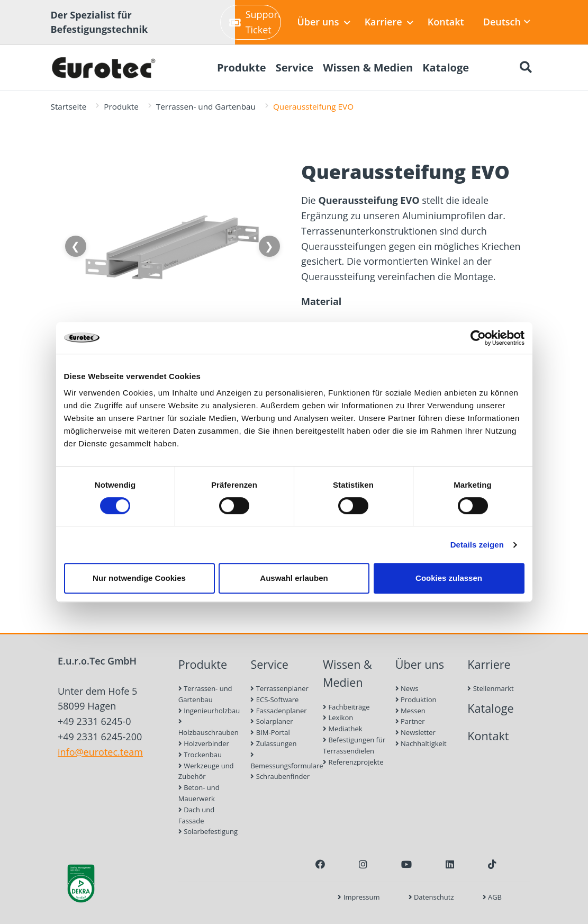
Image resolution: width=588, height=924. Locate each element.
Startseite (69, 106)
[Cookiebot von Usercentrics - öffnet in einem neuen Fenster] (478, 338)
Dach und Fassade (197, 815)
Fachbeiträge (346, 707)
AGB (492, 897)
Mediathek (343, 729)
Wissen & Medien (347, 674)
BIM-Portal (270, 732)
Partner (410, 721)
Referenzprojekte (353, 762)
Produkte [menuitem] (242, 68)
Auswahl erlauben (294, 578)
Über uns (323, 22)
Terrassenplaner (279, 688)
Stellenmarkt (490, 688)
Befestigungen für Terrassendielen (354, 745)
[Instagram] (363, 864)
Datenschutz (431, 897)
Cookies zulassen (449, 578)
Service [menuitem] (295, 68)
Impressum (359, 897)
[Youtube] (406, 864)
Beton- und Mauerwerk (199, 793)
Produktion (416, 699)
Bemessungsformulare (282, 761)
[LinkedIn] (450, 864)
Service (269, 664)
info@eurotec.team (100, 752)
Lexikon (338, 717)
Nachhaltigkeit (421, 743)
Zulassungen (273, 743)
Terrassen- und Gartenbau (206, 106)
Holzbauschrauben (209, 728)
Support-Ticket (255, 22)
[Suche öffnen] (526, 68)
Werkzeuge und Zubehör (206, 771)
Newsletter (415, 732)
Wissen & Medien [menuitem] (368, 68)
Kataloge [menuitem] (446, 68)
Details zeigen (477, 545)
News (407, 688)
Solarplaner (272, 721)
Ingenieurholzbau (209, 711)
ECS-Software (274, 699)
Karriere (389, 22)
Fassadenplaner (278, 711)
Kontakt (446, 22)
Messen (410, 711)
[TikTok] (492, 864)
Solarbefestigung (208, 831)
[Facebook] (320, 864)
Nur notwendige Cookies (139, 578)
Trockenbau (200, 755)
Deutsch (507, 22)
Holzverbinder (204, 743)
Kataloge (490, 708)
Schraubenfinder (280, 776)
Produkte (121, 106)
